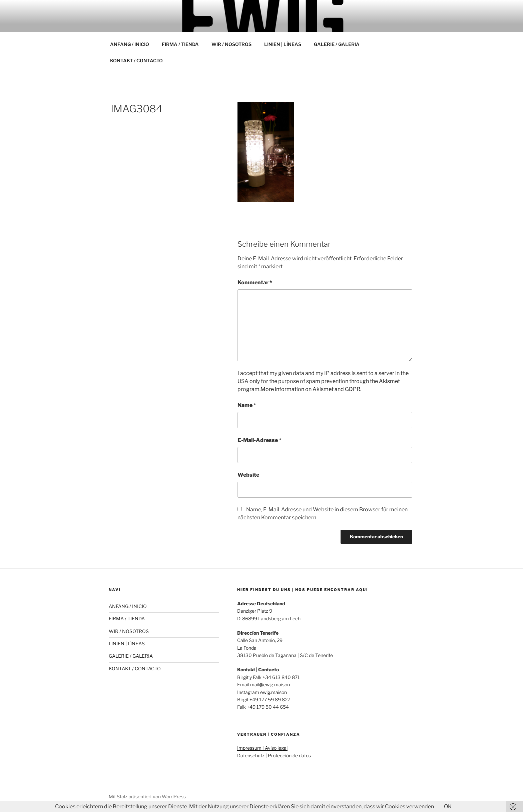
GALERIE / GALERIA (337, 44)
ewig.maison (274, 692)
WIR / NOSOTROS (231, 44)
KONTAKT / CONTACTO (136, 60)
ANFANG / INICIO (130, 44)
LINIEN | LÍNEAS (283, 44)
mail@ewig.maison (270, 684)
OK (448, 806)
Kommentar (255, 282)
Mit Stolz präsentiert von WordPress (147, 796)
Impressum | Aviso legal (262, 748)
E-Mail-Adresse (259, 440)
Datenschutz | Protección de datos (274, 755)
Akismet (389, 381)
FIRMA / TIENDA (180, 44)
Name (247, 405)
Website (248, 475)
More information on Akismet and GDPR (310, 389)
